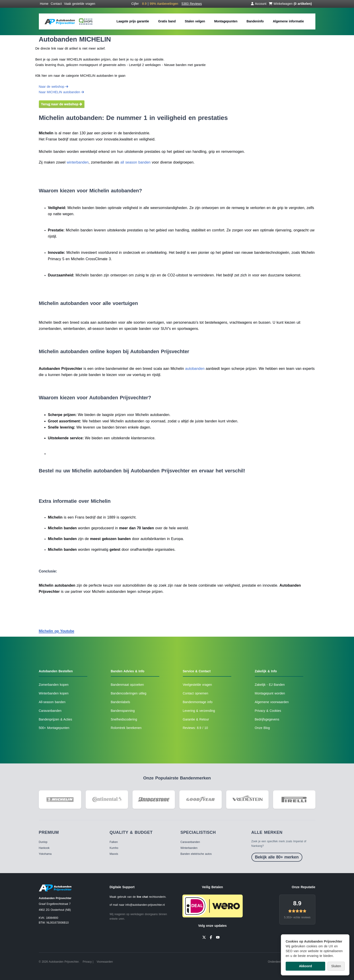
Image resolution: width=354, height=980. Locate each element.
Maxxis (114, 854)
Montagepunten (226, 21)
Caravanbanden (50, 711)
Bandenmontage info (198, 702)
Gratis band (167, 21)
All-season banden (52, 702)
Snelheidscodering (124, 719)
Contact (56, 4)
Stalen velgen (195, 21)
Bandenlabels (121, 702)
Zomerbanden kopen (54, 685)
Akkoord (305, 966)
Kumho (114, 848)
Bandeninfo (255, 21)
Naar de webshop (54, 87)
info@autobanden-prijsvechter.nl (145, 905)
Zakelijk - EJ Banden (270, 685)
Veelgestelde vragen (197, 685)
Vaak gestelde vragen (80, 4)
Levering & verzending (199, 711)
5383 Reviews (192, 4)
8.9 (297, 903)
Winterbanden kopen (54, 693)
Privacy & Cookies (268, 711)
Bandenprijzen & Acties (56, 719)
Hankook (44, 848)
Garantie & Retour (196, 719)
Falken (114, 842)
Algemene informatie (288, 21)
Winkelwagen (290, 4)
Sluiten (336, 966)
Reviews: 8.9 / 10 (195, 728)
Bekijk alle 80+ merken (277, 857)
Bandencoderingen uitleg (129, 693)
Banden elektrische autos (196, 854)
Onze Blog (262, 728)
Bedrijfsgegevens (267, 719)
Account (259, 4)
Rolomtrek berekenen (126, 728)
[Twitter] (204, 937)
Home (44, 4)
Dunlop (43, 842)
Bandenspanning (123, 711)
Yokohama (45, 854)
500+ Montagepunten (54, 728)
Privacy (87, 962)
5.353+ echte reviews (297, 917)
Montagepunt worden (270, 693)
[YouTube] (218, 937)
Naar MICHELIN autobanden (61, 92)
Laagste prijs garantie (133, 21)
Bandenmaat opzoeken (127, 685)
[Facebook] (211, 937)
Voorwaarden (105, 962)
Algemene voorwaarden (272, 702)
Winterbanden (189, 848)
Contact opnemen (196, 693)
